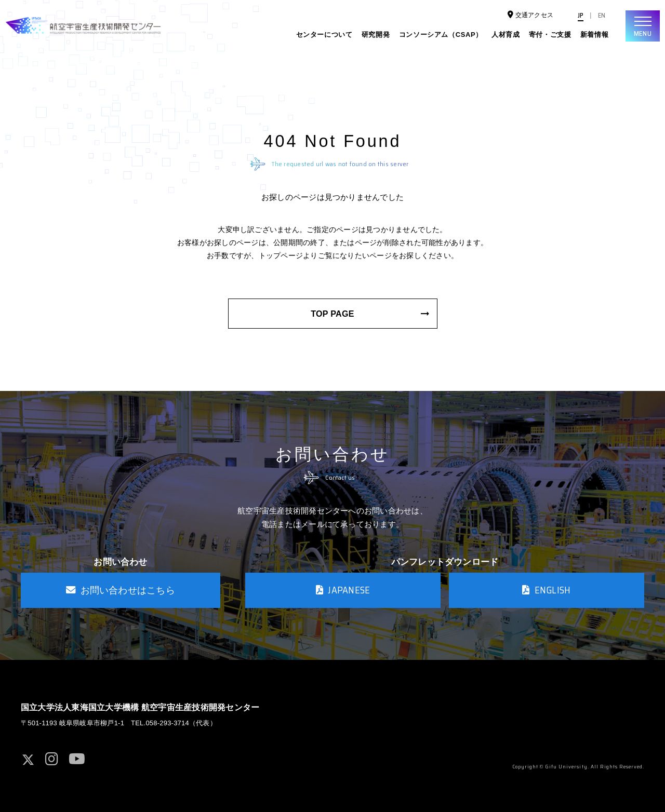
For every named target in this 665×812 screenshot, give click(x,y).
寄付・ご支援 (550, 35)
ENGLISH (546, 590)
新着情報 (595, 35)
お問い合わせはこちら (121, 590)
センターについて (324, 35)
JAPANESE (343, 590)
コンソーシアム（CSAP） (441, 35)
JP (581, 16)
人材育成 (506, 35)
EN (602, 16)
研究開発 (376, 35)
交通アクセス (531, 15)
